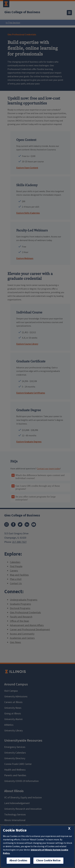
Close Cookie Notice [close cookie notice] (48, 861)
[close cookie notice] (69, 828)
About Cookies (18, 861)
